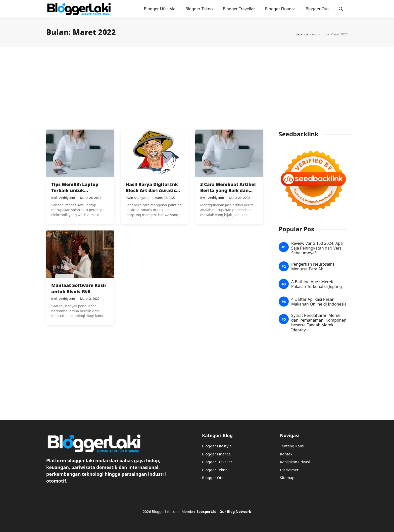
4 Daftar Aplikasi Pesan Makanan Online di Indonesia (319, 302)
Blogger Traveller (239, 9)
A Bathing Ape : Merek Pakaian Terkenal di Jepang (317, 284)
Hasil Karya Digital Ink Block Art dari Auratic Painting (152, 190)
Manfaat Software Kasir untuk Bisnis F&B (79, 288)
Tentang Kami (292, 446)
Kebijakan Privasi (295, 462)
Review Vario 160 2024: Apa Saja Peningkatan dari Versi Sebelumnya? (317, 248)
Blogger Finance (280, 9)
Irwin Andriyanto (63, 198)
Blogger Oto (317, 9)
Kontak (286, 454)
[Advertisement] (197, 88)
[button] (341, 9)
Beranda (302, 34)
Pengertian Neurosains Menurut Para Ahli (313, 267)
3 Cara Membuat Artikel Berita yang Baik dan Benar (228, 190)
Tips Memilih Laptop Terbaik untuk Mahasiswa (75, 190)
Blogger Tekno (199, 9)
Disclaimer (289, 470)
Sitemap (287, 478)
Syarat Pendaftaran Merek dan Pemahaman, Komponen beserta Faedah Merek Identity (319, 323)
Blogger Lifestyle (160, 9)
